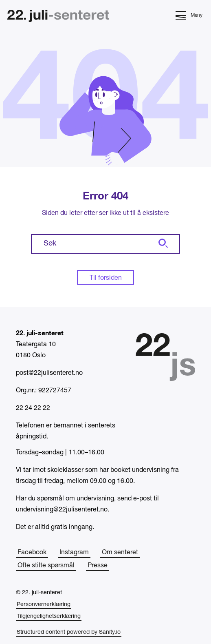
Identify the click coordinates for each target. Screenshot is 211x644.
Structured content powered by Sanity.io (69, 632)
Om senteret (120, 553)
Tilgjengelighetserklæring (49, 616)
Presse (98, 566)
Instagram (74, 553)
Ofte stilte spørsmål (46, 566)
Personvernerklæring (44, 605)
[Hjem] (58, 17)
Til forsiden (106, 278)
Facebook (32, 553)
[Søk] (162, 244)
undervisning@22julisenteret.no (62, 510)
